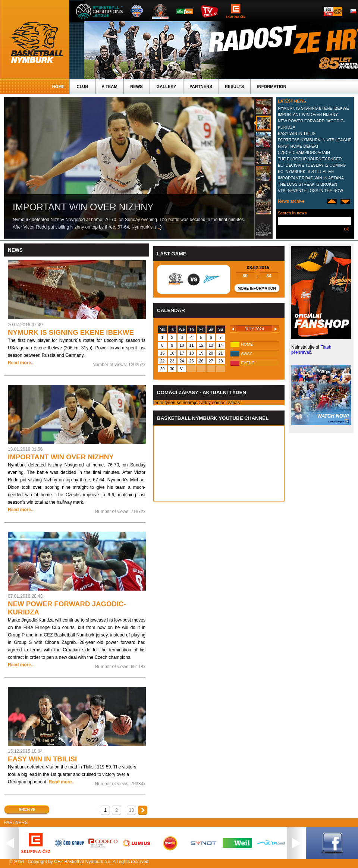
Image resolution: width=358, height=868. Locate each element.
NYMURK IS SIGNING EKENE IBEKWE (313, 108)
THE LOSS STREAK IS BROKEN (307, 184)
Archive (27, 810)
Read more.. (21, 363)
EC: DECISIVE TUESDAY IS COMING (312, 165)
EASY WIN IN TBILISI (297, 133)
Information (271, 87)
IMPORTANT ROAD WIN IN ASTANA (311, 178)
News (136, 87)
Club (82, 87)
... (158, 227)
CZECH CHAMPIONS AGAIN (304, 152)
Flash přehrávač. (311, 350)
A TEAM (109, 87)
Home (58, 87)
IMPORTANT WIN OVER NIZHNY (308, 114)
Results (234, 87)
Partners (201, 87)
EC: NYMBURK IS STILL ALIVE (306, 172)
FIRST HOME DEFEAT (298, 146)
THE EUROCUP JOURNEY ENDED (310, 159)
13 (131, 810)
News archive (291, 201)
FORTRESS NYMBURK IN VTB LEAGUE (315, 140)
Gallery (166, 87)
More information (257, 288)
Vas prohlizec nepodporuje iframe (219, 463)
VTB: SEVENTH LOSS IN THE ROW (310, 191)
